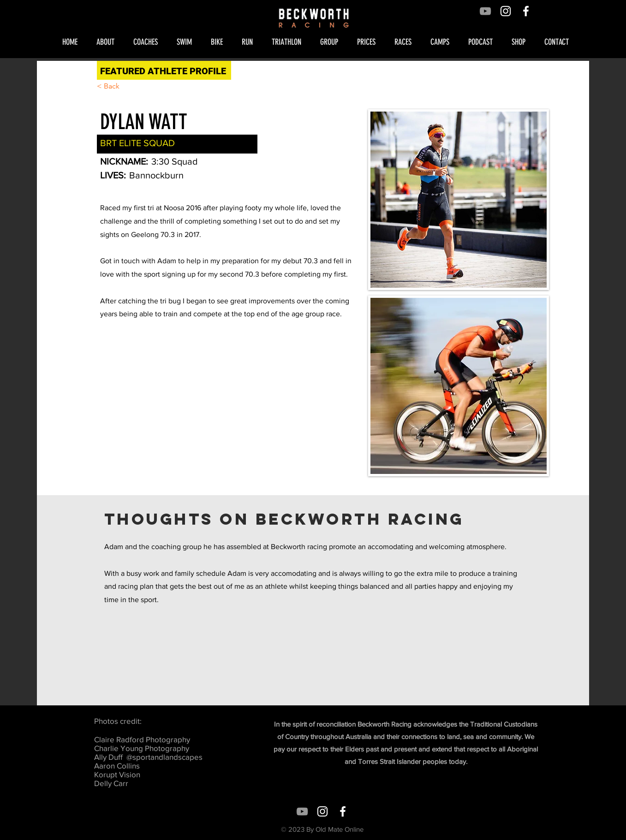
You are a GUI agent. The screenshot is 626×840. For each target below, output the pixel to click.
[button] (108, 42)
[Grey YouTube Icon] (485, 11)
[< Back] (115, 86)
